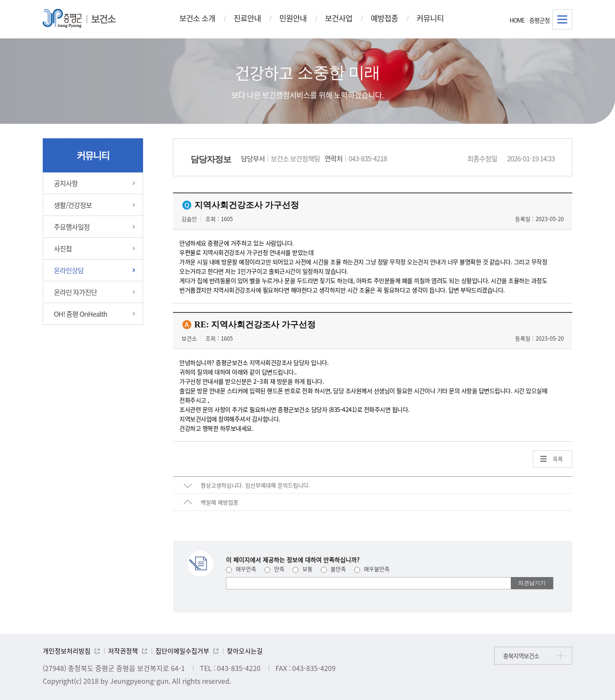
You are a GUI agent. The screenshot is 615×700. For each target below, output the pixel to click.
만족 (274, 569)
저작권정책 (123, 651)
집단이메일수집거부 (182, 651)
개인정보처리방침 (67, 651)
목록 (558, 459)
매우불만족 (372, 569)
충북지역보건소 (521, 656)
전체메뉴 (562, 19)
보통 (303, 569)
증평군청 (539, 20)
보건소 (103, 19)
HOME (517, 20)
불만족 (333, 569)
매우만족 (241, 569)
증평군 (62, 18)
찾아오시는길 (245, 651)
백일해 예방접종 (220, 502)
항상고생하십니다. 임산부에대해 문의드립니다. (255, 485)
